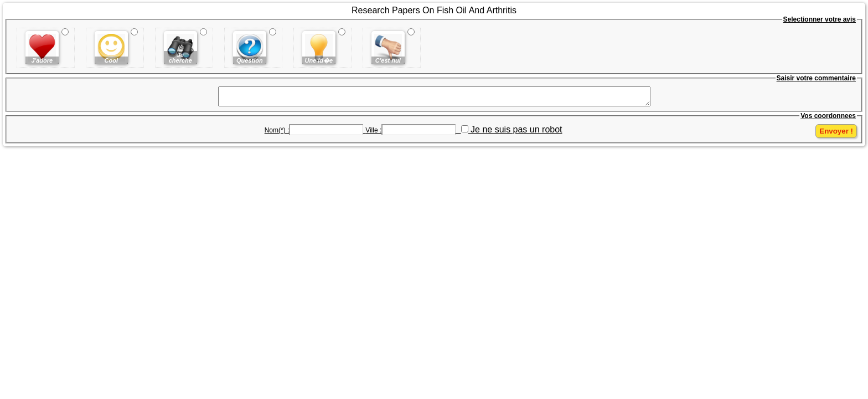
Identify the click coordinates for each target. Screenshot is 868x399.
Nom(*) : (277, 134)
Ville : (373, 134)
